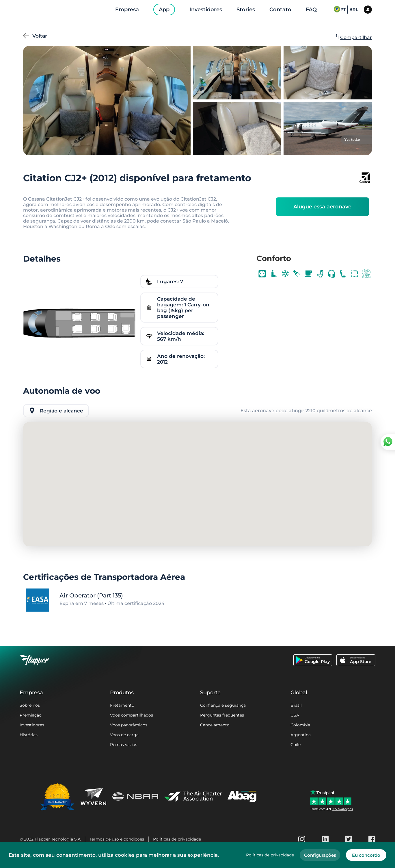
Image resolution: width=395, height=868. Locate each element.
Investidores (32, 725)
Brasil (296, 705)
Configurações (320, 855)
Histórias (29, 735)
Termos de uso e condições (117, 839)
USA (295, 715)
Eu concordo (366, 855)
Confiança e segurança (223, 705)
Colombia (300, 725)
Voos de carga (124, 735)
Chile (296, 745)
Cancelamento (215, 725)
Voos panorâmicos (129, 725)
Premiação (31, 715)
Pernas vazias (124, 745)
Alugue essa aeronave (322, 207)
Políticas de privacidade (177, 839)
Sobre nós (30, 705)
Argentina (301, 735)
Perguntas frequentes (222, 715)
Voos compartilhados (132, 715)
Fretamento (122, 705)
